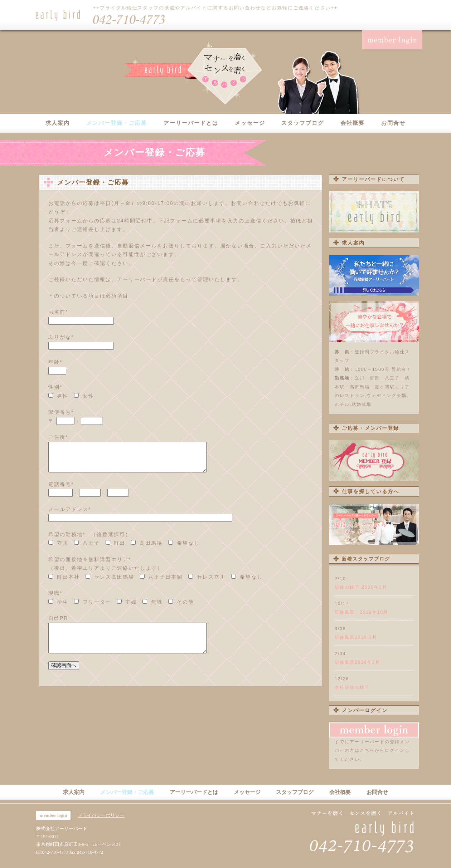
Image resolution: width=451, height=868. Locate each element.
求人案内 (58, 123)
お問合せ (393, 123)
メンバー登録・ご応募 (117, 123)
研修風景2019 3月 (356, 637)
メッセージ (250, 123)
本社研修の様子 (352, 687)
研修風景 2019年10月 (362, 612)
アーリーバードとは (191, 123)
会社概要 (353, 123)
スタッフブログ (303, 123)
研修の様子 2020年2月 (361, 587)
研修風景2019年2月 (357, 662)
